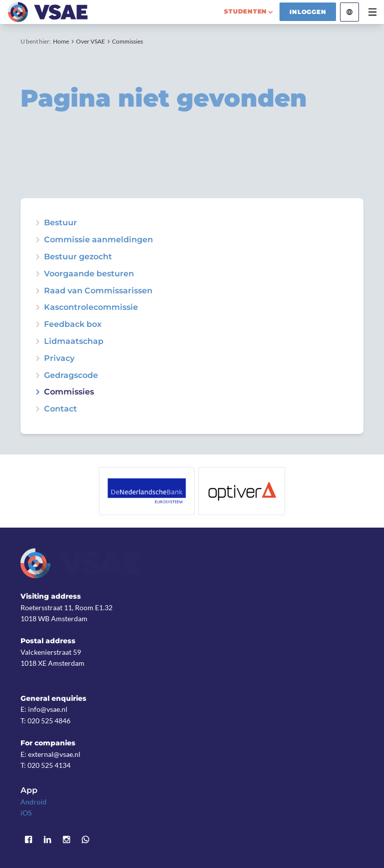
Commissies (127, 41)
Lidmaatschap (74, 341)
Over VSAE (90, 41)
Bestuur (60, 223)
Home (61, 41)
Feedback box (73, 324)
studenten (245, 11)
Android (33, 802)
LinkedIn (47, 839)
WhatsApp (85, 839)
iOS (26, 813)
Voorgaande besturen (89, 274)
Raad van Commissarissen (98, 291)
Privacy (59, 358)
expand (37, 257)
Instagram (66, 839)
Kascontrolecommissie (91, 307)
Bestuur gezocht (78, 257)
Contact (60, 409)
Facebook (28, 839)
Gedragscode (71, 375)
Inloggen (308, 12)
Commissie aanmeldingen (98, 240)
